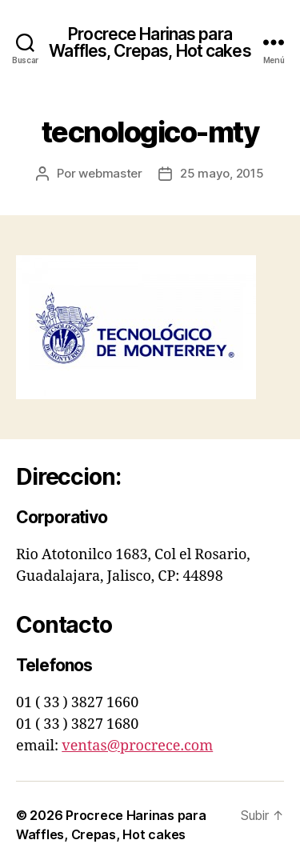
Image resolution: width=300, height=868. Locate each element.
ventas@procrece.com (137, 746)
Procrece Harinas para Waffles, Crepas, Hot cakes (150, 42)
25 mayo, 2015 (222, 173)
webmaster (110, 173)
